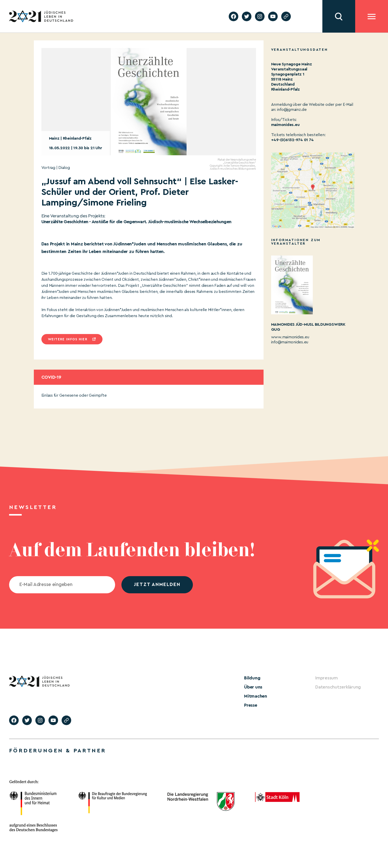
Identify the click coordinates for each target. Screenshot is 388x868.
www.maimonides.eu (290, 337)
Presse (251, 705)
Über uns (253, 687)
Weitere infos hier (68, 339)
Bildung (252, 678)
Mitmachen (256, 696)
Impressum (327, 678)
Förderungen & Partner (58, 751)
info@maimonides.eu (290, 342)
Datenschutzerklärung (338, 687)
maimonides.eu (285, 125)
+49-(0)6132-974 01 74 (292, 140)
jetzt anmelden (157, 585)
